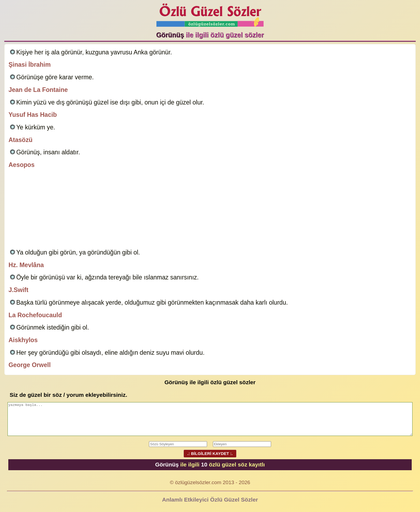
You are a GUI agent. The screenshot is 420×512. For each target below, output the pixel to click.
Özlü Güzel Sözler (210, 14)
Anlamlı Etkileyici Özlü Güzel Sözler (210, 500)
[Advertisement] (210, 210)
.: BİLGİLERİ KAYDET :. (210, 453)
